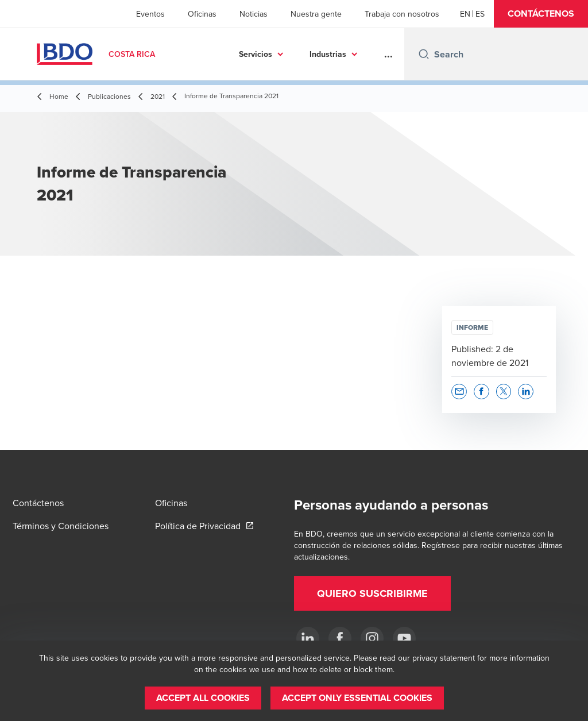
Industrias (328, 54)
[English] (465, 14)
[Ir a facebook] (340, 638)
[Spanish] (480, 14)
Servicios (256, 54)
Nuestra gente (316, 14)
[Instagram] (372, 638)
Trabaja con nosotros (402, 14)
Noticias (254, 14)
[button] (541, 14)
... (388, 54)
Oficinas (202, 14)
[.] (308, 638)
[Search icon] (424, 54)
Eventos (150, 14)
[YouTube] (404, 638)
